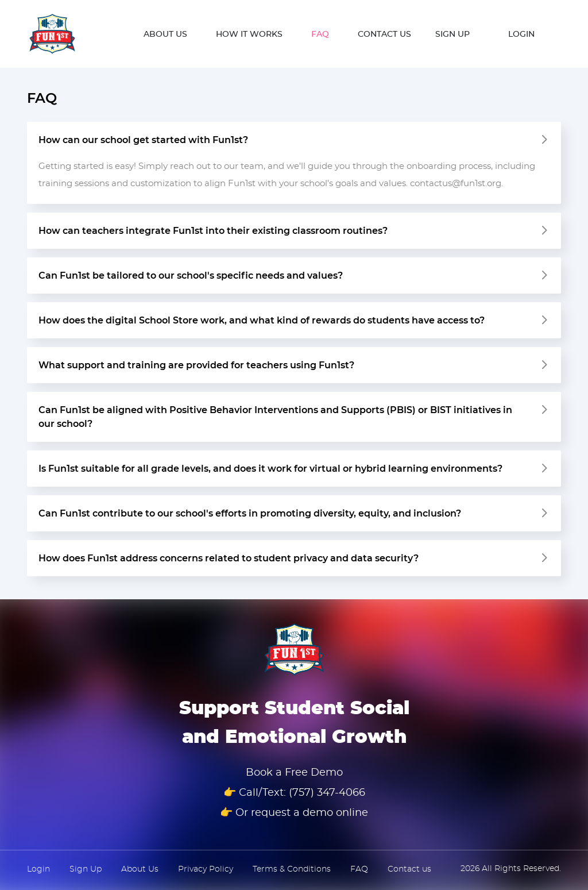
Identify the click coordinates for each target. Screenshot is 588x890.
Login (38, 869)
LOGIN (521, 34)
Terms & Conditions (292, 869)
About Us (140, 869)
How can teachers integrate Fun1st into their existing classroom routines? (213, 231)
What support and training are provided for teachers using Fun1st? (196, 365)
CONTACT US (384, 34)
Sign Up (86, 869)
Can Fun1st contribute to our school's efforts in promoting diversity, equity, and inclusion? (250, 514)
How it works (249, 34)
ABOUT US (165, 34)
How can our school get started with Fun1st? (143, 140)
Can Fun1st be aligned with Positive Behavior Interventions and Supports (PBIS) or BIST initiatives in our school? (275, 417)
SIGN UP (452, 34)
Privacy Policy (206, 869)
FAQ (320, 34)
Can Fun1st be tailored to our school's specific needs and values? (191, 276)
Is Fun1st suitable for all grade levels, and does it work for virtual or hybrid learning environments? (270, 469)
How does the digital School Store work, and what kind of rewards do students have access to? (262, 321)
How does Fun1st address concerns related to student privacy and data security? (229, 558)
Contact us (409, 869)
